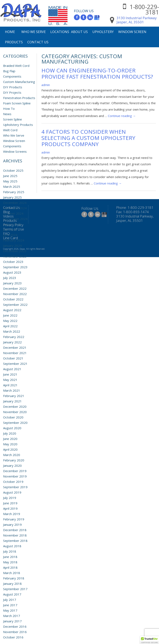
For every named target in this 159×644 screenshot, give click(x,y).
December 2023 (15, 251)
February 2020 (14, 460)
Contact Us (38, 42)
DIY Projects (12, 92)
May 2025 (10, 181)
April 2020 (10, 449)
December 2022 (15, 288)
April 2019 (10, 508)
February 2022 (14, 337)
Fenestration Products (19, 98)
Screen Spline (13, 119)
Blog (6, 212)
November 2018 (15, 535)
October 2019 (13, 482)
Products (14, 42)
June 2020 (10, 439)
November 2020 (15, 412)
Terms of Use (14, 229)
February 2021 (14, 396)
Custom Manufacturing (19, 82)
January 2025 (12, 197)
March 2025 (12, 187)
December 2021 (15, 347)
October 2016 (13, 637)
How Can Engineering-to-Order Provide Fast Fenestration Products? (97, 73)
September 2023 (15, 267)
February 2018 (14, 578)
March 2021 (12, 390)
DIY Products (13, 87)
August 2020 (12, 428)
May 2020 (10, 444)
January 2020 (12, 466)
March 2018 (12, 573)
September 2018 (15, 541)
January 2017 (12, 621)
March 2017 (12, 616)
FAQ (6, 233)
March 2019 (12, 514)
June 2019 (10, 503)
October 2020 (13, 417)
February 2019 (14, 519)
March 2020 (12, 455)
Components (12, 76)
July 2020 (10, 433)
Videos (8, 216)
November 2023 (15, 256)
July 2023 (10, 278)
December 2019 (15, 471)
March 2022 (12, 331)
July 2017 (10, 600)
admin (46, 85)
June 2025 (10, 176)
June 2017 (10, 605)
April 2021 (10, 385)
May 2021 (10, 380)
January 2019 (12, 525)
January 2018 (12, 584)
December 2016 (15, 626)
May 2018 (10, 562)
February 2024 (14, 240)
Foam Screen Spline (17, 103)
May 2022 (10, 321)
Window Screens (15, 151)
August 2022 (12, 310)
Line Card (10, 238)
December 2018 (15, 530)
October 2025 (13, 170)
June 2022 (10, 315)
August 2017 (12, 594)
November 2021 (15, 353)
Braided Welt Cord (16, 66)
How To (9, 109)
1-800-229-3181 (144, 9)
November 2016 (15, 632)
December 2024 (15, 203)
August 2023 (12, 272)
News (7, 114)
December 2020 (15, 406)
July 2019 (10, 498)
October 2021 (13, 358)
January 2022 (12, 342)
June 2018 (10, 557)
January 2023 (12, 283)
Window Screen (132, 32)
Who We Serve (34, 32)
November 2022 (15, 294)
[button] (149, 640)
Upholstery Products (18, 125)
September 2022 (15, 305)
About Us (79, 32)
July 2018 (10, 551)
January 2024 (12, 246)
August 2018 (12, 546)
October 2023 (13, 262)
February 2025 (14, 192)
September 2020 (15, 423)
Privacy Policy (13, 225)
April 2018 (10, 567)
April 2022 (10, 326)
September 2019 (15, 487)
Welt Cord (10, 130)
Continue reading (122, 116)
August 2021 (12, 369)
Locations (60, 32)
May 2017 (10, 610)
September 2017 (15, 589)
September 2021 (15, 364)
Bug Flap (9, 71)
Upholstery (103, 32)
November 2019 (15, 476)
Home (10, 32)
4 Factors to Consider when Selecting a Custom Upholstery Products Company (88, 138)
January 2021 (12, 401)
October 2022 (13, 299)
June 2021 (10, 374)
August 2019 (12, 492)
